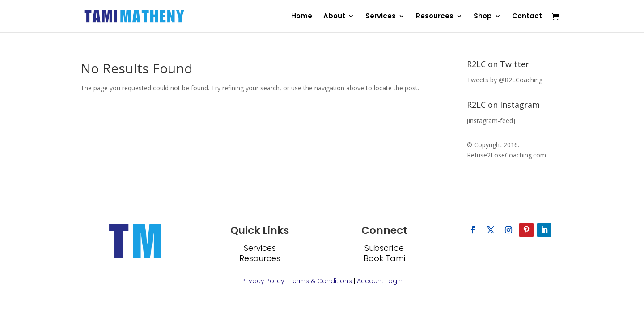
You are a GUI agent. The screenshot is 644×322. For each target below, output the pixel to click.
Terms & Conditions (321, 281)
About (334, 17)
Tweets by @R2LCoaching (505, 80)
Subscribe (384, 248)
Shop (483, 17)
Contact (527, 17)
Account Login (380, 281)
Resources (435, 17)
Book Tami (384, 258)
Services (381, 17)
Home (302, 17)
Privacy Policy (263, 281)
